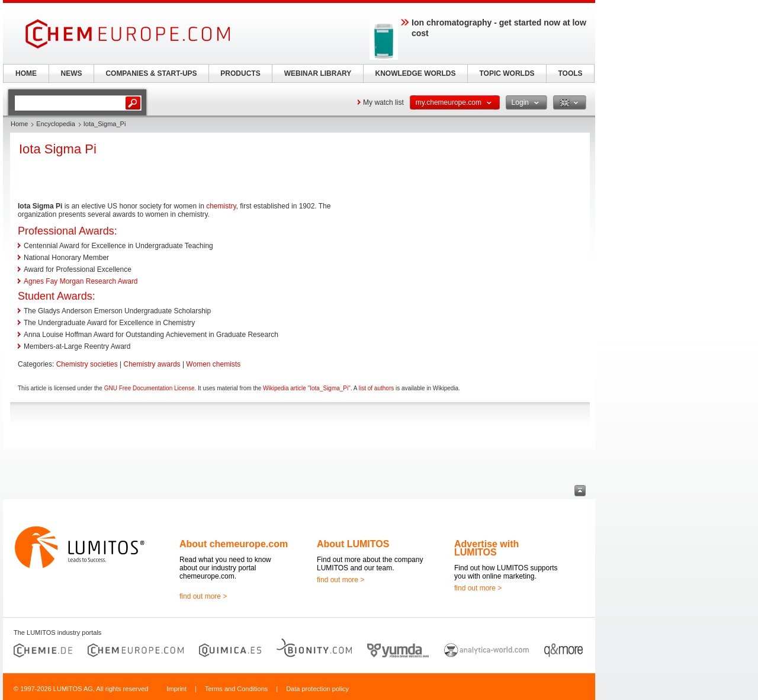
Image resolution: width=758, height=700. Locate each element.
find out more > (203, 596)
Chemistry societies (87, 364)
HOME (26, 73)
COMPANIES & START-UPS (151, 73)
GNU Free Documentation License (150, 388)
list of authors (376, 388)
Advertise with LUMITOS (486, 548)
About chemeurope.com (234, 544)
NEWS (72, 73)
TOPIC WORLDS (507, 73)
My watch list (383, 102)
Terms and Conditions (236, 689)
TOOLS (570, 73)
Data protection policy (317, 689)
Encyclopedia (55, 124)
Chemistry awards (152, 364)
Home (19, 124)
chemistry (221, 206)
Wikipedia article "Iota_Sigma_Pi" (307, 388)
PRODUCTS (240, 73)
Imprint (176, 689)
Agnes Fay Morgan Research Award (81, 281)
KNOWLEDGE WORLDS (416, 73)
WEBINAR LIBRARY (318, 73)
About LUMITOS (353, 544)
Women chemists (213, 364)
